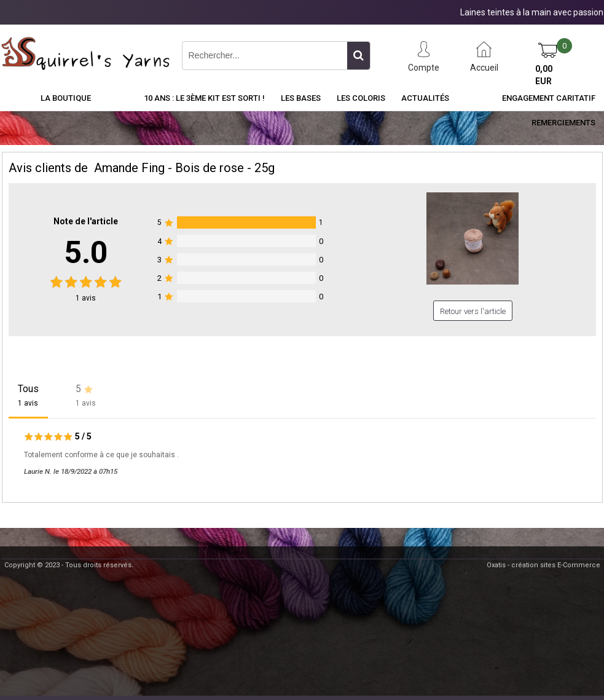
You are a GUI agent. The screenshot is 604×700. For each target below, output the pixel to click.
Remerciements (563, 123)
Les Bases (301, 98)
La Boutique (66, 98)
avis (86, 298)
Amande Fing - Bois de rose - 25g (184, 168)
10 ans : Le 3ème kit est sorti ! (204, 98)
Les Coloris (361, 98)
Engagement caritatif (549, 98)
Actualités (425, 98)
